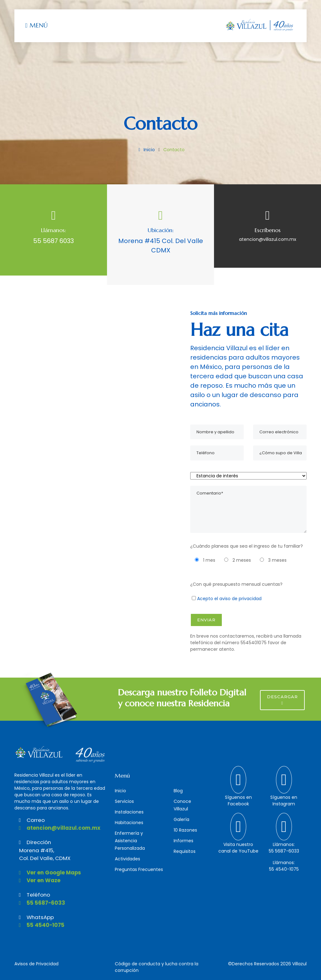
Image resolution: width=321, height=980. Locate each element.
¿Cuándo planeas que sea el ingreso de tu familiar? (247, 546)
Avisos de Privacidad (36, 964)
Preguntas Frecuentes (139, 869)
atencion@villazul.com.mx (268, 239)
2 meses (236, 560)
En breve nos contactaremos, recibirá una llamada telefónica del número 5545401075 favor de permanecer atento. (246, 643)
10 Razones (185, 830)
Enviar (206, 620)
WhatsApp (34, 917)
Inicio (146, 150)
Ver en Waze (37, 880)
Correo (30, 820)
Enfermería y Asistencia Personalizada (130, 841)
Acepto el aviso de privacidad (229, 599)
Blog (178, 791)
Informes (183, 841)
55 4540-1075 (39, 925)
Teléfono (32, 895)
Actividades (127, 859)
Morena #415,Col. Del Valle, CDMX (45, 854)
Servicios (124, 801)
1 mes (204, 560)
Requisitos (185, 851)
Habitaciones (129, 823)
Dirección (33, 842)
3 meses (272, 560)
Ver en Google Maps (48, 873)
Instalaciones (129, 812)
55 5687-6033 (40, 903)
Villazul (299, 964)
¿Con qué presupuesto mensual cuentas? (236, 584)
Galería (181, 819)
